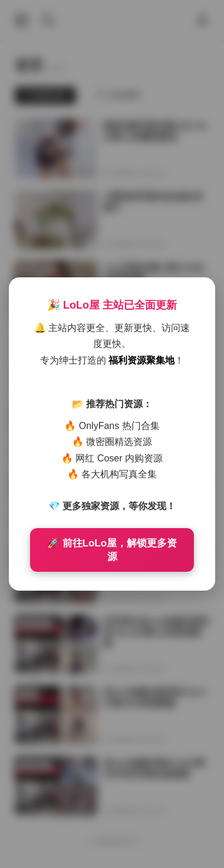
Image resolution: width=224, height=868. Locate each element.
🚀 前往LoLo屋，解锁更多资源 (112, 550)
